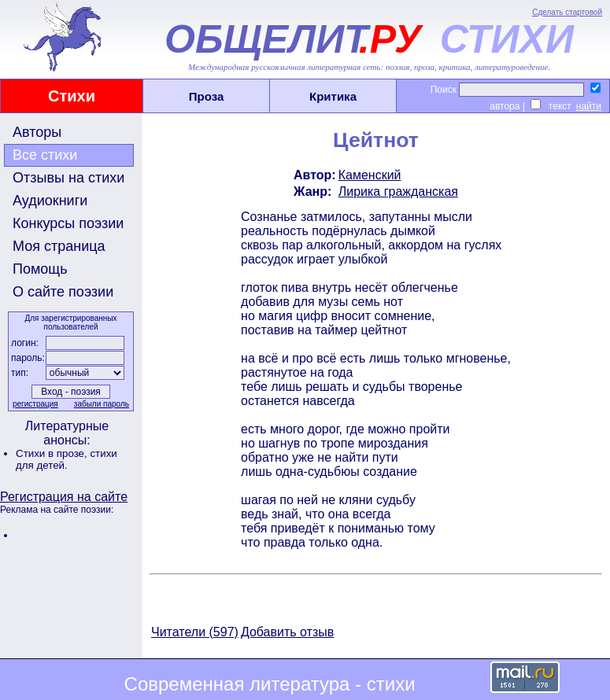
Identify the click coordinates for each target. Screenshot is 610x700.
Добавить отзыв (287, 632)
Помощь (40, 269)
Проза (207, 96)
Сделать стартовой (567, 12)
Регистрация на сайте (64, 497)
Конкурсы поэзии (68, 223)
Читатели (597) (195, 632)
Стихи (72, 96)
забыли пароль (102, 404)
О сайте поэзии (63, 292)
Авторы (37, 132)
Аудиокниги (50, 201)
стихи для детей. (67, 459)
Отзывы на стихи (68, 178)
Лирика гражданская (398, 192)
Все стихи (45, 155)
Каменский (370, 175)
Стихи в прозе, (53, 453)
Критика (333, 96)
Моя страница (59, 246)
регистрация (35, 404)
